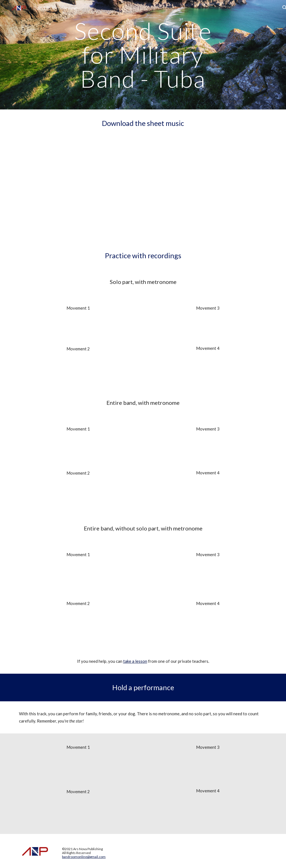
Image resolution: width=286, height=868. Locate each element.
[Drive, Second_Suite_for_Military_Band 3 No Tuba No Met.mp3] (208, 769)
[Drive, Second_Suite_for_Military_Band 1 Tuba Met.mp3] (78, 329)
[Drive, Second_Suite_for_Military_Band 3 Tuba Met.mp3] (208, 328)
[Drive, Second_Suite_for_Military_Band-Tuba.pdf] (143, 189)
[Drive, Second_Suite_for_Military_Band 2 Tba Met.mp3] (78, 370)
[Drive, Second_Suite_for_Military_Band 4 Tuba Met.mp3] (208, 369)
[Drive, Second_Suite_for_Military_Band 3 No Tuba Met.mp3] (208, 579)
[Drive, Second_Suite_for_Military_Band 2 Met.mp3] (78, 495)
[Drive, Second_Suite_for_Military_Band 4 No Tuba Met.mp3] (208, 626)
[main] (143, 55)
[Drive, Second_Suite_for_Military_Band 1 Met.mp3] (78, 451)
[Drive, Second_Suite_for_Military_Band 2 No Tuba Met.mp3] (78, 626)
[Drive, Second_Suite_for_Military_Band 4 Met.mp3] (208, 494)
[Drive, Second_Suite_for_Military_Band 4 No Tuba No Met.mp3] (208, 813)
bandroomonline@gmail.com (84, 857)
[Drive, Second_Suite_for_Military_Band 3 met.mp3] (208, 451)
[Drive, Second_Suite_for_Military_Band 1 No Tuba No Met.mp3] (78, 770)
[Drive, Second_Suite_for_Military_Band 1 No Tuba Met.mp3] (78, 579)
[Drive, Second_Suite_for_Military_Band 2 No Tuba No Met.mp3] (78, 813)
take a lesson (135, 661)
